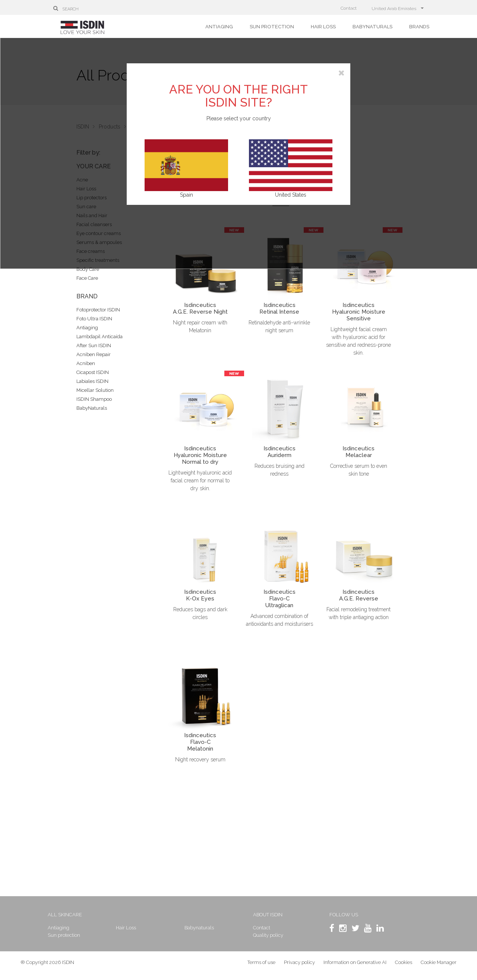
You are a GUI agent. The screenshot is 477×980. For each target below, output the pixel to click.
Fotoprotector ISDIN (98, 310)
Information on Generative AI (355, 965)
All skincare (74, 915)
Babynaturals (372, 27)
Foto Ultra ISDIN (94, 319)
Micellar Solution (95, 390)
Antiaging (219, 27)
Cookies (404, 965)
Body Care (88, 269)
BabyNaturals (92, 408)
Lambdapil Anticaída (99, 337)
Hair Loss (323, 27)
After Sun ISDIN (94, 345)
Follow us (340, 915)
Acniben (86, 363)
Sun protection (272, 27)
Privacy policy (299, 965)
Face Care (87, 278)
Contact (349, 8)
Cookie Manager (439, 965)
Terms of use (261, 965)
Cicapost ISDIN (93, 372)
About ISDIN (267, 915)
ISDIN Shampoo (94, 399)
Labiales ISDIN (92, 381)
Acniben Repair (94, 354)
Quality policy (268, 935)
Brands (419, 27)
